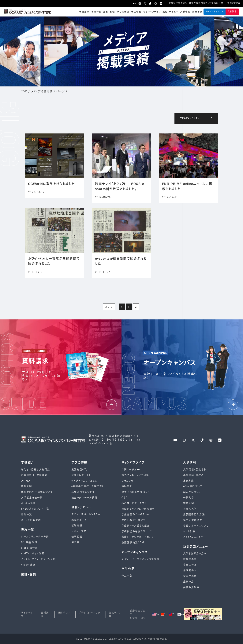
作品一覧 (127, 576)
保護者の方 (190, 570)
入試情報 (185, 12)
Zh (172, 615)
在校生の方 (190, 559)
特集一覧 (27, 514)
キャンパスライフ (152, 12)
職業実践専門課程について (37, 492)
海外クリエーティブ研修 (135, 475)
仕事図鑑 (77, 537)
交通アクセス (234, 3)
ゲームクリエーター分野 (35, 537)
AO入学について (193, 486)
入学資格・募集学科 (195, 469)
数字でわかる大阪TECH (135, 492)
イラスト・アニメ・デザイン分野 (39, 559)
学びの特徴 (123, 12)
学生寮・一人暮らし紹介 (136, 526)
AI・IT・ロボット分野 (33, 553)
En (156, 615)
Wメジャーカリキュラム (84, 481)
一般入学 (189, 498)
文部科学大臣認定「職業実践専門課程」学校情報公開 (196, 3)
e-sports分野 (29, 548)
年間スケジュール (132, 469)
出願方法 (189, 481)
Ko (181, 615)
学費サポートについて (196, 526)
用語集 (75, 542)
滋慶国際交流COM (133, 542)
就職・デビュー (170, 12)
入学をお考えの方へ (195, 553)
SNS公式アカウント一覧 (35, 509)
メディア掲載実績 (42, 91)
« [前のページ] (122, 307)
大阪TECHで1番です (134, 520)
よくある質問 (28, 503)
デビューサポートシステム (86, 514)
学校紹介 (84, 12)
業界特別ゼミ (79, 469)
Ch (164, 615)
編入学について (192, 492)
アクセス (26, 481)
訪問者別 (197, 12)
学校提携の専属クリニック (137, 531)
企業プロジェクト (81, 475)
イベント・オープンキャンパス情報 (140, 559)
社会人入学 (190, 509)
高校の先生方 (191, 587)
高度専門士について (83, 492)
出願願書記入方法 (194, 514)
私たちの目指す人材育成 (36, 469)
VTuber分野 (28, 565)
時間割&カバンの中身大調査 (138, 509)
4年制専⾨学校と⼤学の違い (88, 486)
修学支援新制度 (193, 520)
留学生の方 (190, 576)
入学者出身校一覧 (32, 498)
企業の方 (189, 582)
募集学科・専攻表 (194, 475)
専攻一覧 (96, 12)
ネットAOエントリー (194, 537)
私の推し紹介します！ (134, 503)
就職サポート (79, 520)
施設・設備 (109, 12)
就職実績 (77, 525)
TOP (24, 91)
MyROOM (127, 481)
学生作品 (136, 12)
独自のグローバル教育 (84, 498)
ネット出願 (189, 531)
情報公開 (27, 486)
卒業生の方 (190, 565)
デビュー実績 (79, 531)
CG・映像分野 (29, 542)
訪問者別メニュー (196, 547)
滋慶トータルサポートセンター (139, 537)
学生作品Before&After (135, 514)
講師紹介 (127, 486)
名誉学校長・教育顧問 (34, 475)
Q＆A (124, 498)
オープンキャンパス (215, 12)
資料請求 (232, 12)
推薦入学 (189, 503)
